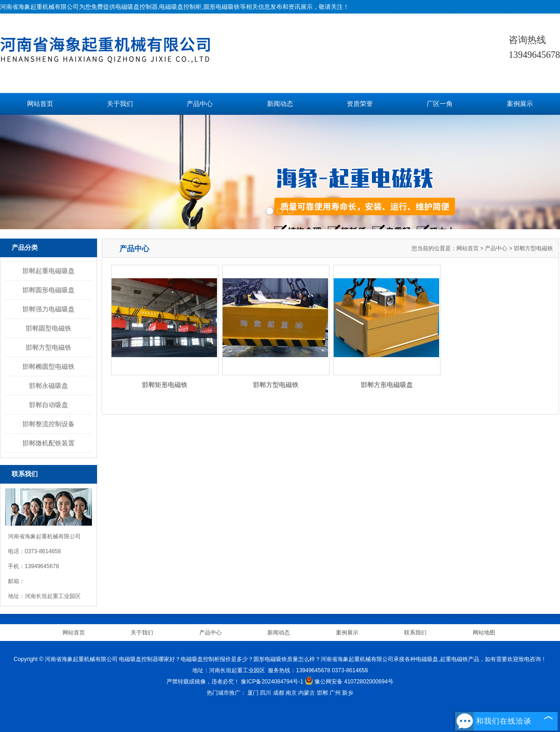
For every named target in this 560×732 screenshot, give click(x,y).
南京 (291, 693)
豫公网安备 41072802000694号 (349, 682)
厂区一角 (440, 104)
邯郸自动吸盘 (49, 405)
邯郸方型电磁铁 (49, 347)
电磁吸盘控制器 (136, 7)
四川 (266, 693)
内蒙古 (307, 693)
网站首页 (40, 104)
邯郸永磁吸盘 (49, 386)
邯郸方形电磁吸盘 (387, 385)
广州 (335, 693)
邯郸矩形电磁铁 (165, 385)
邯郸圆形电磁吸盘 (49, 290)
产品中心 (200, 104)
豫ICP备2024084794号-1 (272, 682)
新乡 (348, 693)
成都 (279, 693)
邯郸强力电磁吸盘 (49, 309)
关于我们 (120, 104)
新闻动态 (280, 104)
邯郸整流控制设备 (49, 424)
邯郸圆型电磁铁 (49, 328)
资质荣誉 (360, 104)
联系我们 (415, 633)
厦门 (253, 693)
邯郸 (322, 693)
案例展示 (520, 104)
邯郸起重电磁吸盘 (49, 271)
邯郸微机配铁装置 (49, 443)
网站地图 (484, 633)
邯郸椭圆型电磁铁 (49, 366)
